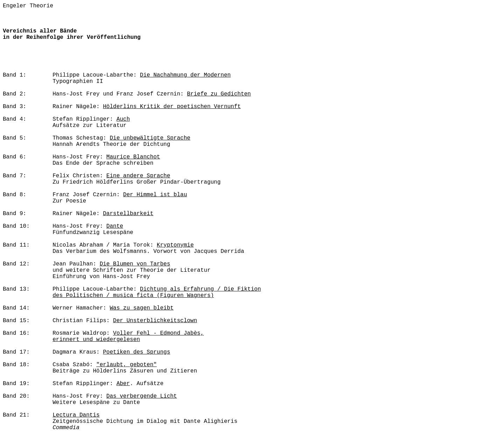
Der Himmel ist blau (155, 195)
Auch (123, 119)
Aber (123, 384)
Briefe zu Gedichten (219, 94)
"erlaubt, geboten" (127, 365)
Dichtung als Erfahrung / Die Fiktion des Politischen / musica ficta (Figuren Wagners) (157, 292)
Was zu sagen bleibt (141, 308)
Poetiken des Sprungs (136, 352)
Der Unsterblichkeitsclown (155, 321)
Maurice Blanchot (133, 157)
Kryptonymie (175, 245)
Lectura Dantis (76, 415)
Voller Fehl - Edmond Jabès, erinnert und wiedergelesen (128, 336)
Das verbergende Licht (142, 396)
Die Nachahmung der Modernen (185, 75)
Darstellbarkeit (128, 214)
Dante (115, 226)
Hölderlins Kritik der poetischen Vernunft (172, 107)
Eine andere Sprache (138, 176)
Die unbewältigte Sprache (150, 138)
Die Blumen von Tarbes (135, 264)
